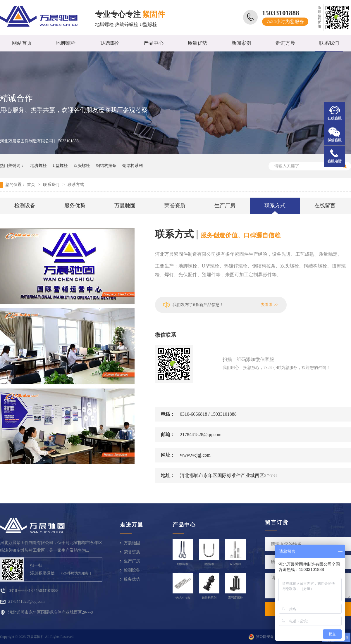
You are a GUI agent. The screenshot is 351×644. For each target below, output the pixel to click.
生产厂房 (225, 206)
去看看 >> (270, 305)
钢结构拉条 (106, 166)
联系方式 (76, 185)
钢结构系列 (133, 166)
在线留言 (325, 206)
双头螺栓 (82, 166)
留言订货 (277, 522)
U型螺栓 (110, 43)
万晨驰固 (125, 206)
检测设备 (25, 206)
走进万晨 (285, 43)
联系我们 (329, 43)
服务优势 (75, 206)
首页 (31, 185)
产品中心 (154, 43)
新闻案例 (241, 43)
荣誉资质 (175, 206)
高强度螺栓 (235, 598)
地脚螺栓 (66, 43)
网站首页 (22, 43)
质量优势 (197, 43)
